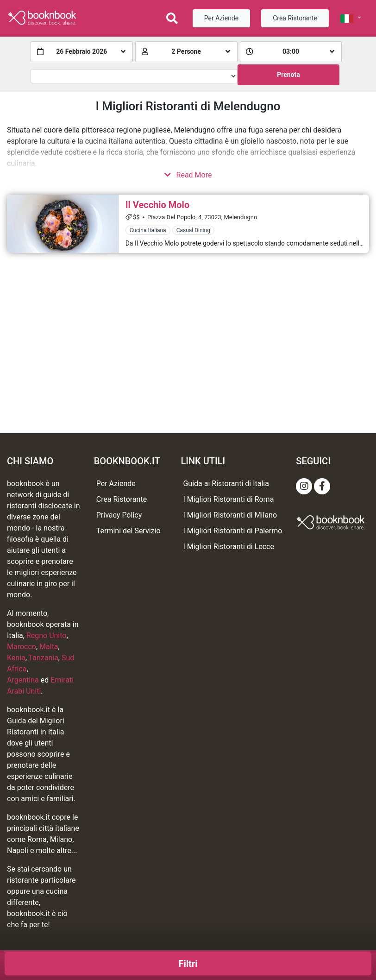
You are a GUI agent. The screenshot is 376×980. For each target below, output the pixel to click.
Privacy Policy (119, 515)
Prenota (288, 75)
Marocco (22, 647)
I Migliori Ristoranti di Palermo (232, 531)
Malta (49, 647)
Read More (188, 175)
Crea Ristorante (295, 18)
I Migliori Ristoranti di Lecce (229, 547)
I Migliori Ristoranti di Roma (228, 499)
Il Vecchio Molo (158, 205)
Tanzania (44, 658)
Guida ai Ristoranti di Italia (226, 484)
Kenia (16, 658)
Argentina (23, 680)
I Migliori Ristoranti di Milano (230, 515)
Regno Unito (47, 635)
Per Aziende (221, 18)
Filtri (188, 964)
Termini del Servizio (128, 531)
